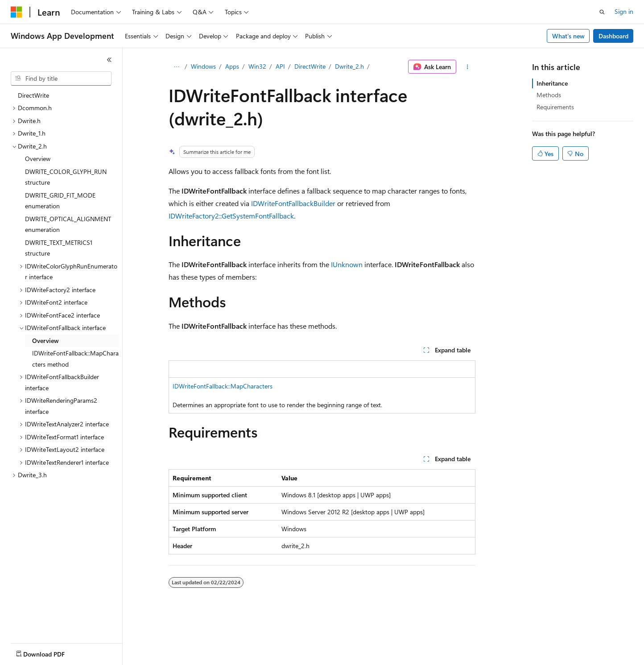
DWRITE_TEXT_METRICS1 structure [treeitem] (59, 248)
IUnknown (347, 264)
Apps (232, 66)
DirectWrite (310, 66)
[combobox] (61, 78)
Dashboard (613, 36)
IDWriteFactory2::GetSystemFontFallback (231, 216)
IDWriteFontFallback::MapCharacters (223, 386)
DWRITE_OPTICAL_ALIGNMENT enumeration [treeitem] (68, 224)
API (280, 66)
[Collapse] (109, 60)
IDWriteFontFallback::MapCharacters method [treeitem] (75, 359)
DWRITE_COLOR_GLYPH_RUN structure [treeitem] (66, 177)
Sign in (624, 11)
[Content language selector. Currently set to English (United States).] (52, 652)
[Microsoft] (17, 12)
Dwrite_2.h (349, 66)
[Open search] (602, 12)
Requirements (555, 107)
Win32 (257, 66)
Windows (203, 66)
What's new (568, 36)
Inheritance (552, 83)
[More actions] (468, 67)
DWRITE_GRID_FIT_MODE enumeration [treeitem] (60, 201)
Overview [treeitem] (38, 159)
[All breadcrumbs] (176, 67)
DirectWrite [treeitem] (33, 95)
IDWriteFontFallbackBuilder (293, 203)
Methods (549, 95)
